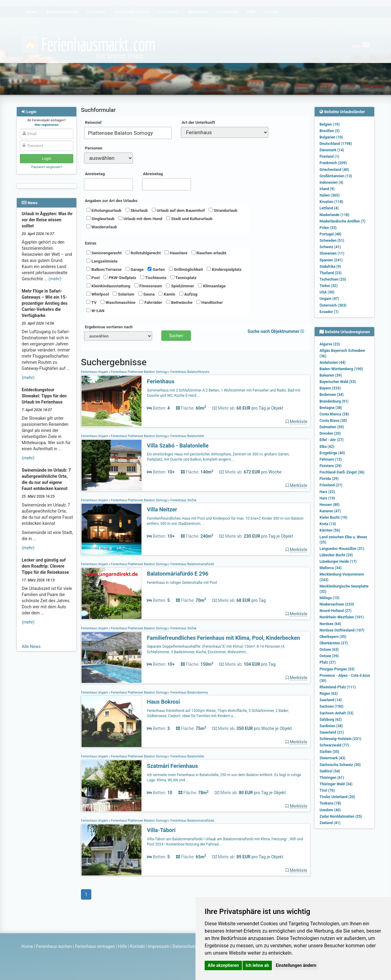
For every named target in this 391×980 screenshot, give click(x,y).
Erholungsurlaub (104, 210)
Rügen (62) (329, 694)
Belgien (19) (330, 124)
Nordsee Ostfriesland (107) (342, 630)
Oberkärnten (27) (334, 643)
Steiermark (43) (333, 758)
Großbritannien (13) (336, 176)
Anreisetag (95, 174)
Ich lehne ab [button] (257, 965)
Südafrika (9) (330, 267)
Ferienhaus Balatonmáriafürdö (192, 564)
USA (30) (327, 292)
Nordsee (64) (330, 624)
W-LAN (95, 311)
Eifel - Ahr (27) (332, 440)
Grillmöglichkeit (186, 269)
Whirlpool (98, 294)
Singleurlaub (100, 219)
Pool (93, 278)
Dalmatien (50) (332, 427)
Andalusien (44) (333, 363)
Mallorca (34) (331, 568)
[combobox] (128, 133)
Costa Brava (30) (333, 421)
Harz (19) (327, 498)
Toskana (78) (330, 803)
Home (27, 946)
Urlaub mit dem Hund (140, 219)
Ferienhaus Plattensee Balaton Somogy (139, 372)
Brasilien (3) (329, 131)
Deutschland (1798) (336, 144)
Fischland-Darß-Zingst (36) (342, 472)
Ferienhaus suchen (54, 946)
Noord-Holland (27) (335, 611)
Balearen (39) (331, 375)
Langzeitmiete (102, 261)
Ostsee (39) (329, 656)
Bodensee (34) (332, 395)
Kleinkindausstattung (108, 286)
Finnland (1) (329, 157)
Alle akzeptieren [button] (223, 965)
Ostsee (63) (329, 650)
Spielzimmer (180, 286)
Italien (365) (330, 195)
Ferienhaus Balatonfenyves (189, 372)
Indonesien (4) (331, 182)
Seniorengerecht (104, 253)
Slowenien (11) (332, 253)
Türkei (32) (329, 286)
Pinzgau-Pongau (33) (337, 669)
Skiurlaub (137, 210)
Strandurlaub (223, 210)
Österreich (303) (333, 305)
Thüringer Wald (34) (336, 784)
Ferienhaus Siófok (183, 500)
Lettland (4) (329, 208)
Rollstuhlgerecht (143, 253)
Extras (91, 243)
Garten (156, 269)
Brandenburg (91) (334, 401)
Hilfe (122, 946)
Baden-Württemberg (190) (341, 369)
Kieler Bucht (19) (333, 518)
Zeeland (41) (330, 823)
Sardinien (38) (331, 726)
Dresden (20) (330, 433)
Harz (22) (327, 492)
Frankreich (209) (333, 163)
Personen (94, 148)
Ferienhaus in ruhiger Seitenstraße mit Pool (182, 583)
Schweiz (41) (330, 247)
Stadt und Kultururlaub (189, 219)
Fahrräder (151, 302)
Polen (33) (328, 228)
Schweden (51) (332, 241)
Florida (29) (329, 479)
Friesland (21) (331, 485)
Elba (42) (327, 447)
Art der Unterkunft (198, 122)
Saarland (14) (331, 700)
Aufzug (188, 294)
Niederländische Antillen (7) (342, 221)
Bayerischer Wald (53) (338, 382)
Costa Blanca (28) (334, 414)
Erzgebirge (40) (332, 453)
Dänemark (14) (332, 150)
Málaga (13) (329, 598)
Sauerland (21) (332, 732)
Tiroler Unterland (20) (337, 797)
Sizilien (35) (329, 752)
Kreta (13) (328, 524)
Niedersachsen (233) (337, 604)
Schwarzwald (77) (334, 745)
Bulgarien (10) (331, 137)
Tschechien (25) (333, 279)
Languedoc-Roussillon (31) (342, 549)
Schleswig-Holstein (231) (340, 739)
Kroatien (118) (331, 202)
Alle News (31, 647)
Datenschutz (185, 946)
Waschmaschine (118, 302)
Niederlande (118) (334, 215)
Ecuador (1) (329, 312)
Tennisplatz (184, 278)
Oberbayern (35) (333, 637)
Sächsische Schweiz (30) (340, 765)
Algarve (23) (330, 344)
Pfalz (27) (328, 662)
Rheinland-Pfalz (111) (338, 687)
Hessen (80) (330, 505)
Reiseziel (93, 122)
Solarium (123, 294)
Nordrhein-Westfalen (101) (342, 617)
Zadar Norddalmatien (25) (341, 816)
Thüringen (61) (332, 778)
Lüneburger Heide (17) (338, 562)
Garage (135, 269)
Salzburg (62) (331, 720)
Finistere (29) (331, 466)
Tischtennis (153, 278)
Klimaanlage (212, 286)
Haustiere (176, 253)
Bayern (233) (330, 388)
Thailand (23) (331, 273)
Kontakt (137, 946)
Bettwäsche (179, 302)
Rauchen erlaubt (209, 253)
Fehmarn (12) (331, 459)
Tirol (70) (327, 790)
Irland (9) (327, 189)
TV (91, 302)
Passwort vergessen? (47, 167)
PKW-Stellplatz (120, 278)
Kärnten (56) (330, 530)
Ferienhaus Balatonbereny (189, 693)
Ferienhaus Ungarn (95, 372)
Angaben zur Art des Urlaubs (111, 201)
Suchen (176, 336)
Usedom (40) (330, 810)
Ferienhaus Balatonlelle (187, 436)
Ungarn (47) (329, 299)
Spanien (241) (331, 260)
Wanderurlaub (102, 227)
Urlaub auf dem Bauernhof (178, 210)
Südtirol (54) (330, 771)
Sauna (147, 294)
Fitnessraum (148, 286)
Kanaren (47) (330, 511)
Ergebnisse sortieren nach (109, 327)
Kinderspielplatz (224, 269)
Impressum (159, 946)
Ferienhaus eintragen (95, 946)
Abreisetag (153, 174)
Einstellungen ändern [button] (296, 965)
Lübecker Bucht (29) (336, 555)
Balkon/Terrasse (104, 269)
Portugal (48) (331, 234)
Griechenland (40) (334, 170)
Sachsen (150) (331, 706)
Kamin (167, 294)
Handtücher (210, 302)
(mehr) (55, 279)
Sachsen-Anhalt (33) (336, 713)
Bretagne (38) (331, 408)
